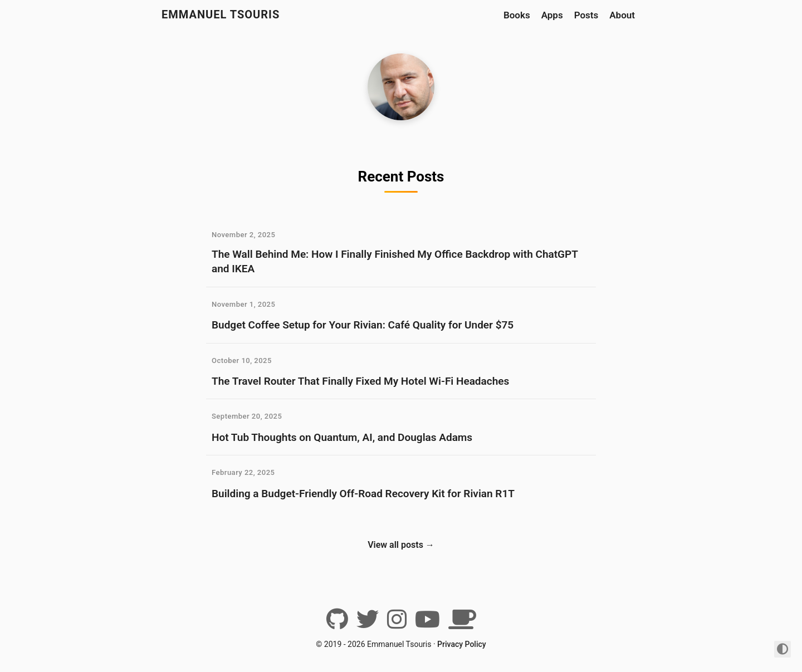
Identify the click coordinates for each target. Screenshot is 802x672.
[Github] (337, 624)
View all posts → (401, 545)
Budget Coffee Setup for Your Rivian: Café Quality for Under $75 (363, 325)
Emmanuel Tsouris (221, 14)
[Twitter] (368, 624)
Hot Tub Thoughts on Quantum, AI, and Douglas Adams (342, 437)
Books (517, 15)
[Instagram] (397, 624)
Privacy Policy (462, 644)
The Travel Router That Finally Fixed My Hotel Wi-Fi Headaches (360, 381)
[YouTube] (427, 624)
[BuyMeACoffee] (462, 624)
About (622, 15)
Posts (586, 15)
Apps (552, 15)
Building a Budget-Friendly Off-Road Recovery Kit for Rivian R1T (363, 494)
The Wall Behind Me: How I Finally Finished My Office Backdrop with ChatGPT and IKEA (395, 262)
